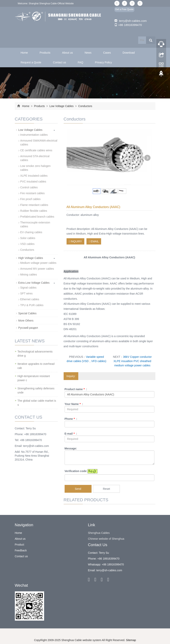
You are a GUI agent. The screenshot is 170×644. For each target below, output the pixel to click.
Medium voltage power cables (38, 263)
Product (20, 545)
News (88, 53)
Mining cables (29, 275)
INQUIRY (75, 241)
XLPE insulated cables (34, 176)
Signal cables (28, 288)
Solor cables (28, 238)
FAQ (80, 62)
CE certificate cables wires (36, 150)
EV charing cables (31, 232)
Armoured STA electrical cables (35, 158)
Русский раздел (28, 328)
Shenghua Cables (99, 533)
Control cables (29, 187)
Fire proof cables (30, 199)
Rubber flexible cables (34, 211)
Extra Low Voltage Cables (34, 283)
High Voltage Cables (31, 258)
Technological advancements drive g (35, 354)
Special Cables (27, 313)
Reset (106, 489)
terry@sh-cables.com (133, 21)
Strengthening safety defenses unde (36, 390)
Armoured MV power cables (37, 269)
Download (129, 53)
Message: (71, 448)
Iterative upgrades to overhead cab (36, 366)
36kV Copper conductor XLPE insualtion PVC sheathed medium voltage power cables (133, 361)
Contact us (59, 62)
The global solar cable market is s (37, 403)
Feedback (21, 550)
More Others (26, 321)
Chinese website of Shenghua (106, 539)
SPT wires (27, 293)
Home (24, 53)
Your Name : (74, 404)
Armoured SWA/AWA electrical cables (39, 143)
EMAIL (94, 241)
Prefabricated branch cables (37, 217)
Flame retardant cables (34, 205)
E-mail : (71, 434)
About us (67, 53)
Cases (107, 53)
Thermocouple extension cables (35, 224)
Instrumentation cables (34, 135)
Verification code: (76, 471)
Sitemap (131, 640)
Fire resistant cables (32, 193)
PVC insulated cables (33, 182)
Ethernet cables (30, 299)
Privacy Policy (103, 62)
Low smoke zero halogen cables (36, 168)
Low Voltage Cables (61, 106)
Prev (72, 158)
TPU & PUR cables (32, 305)
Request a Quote (31, 62)
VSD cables (27, 244)
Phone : (71, 419)
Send (78, 489)
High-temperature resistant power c (34, 378)
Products (45, 53)
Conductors (85, 106)
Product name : (76, 389)
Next (147, 158)
